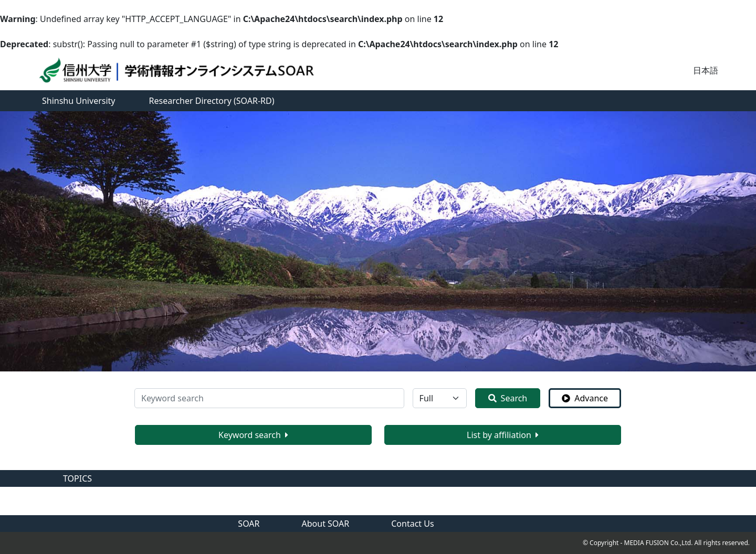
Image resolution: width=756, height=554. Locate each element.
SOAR (249, 524)
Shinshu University (79, 101)
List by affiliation (503, 435)
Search (508, 398)
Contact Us (412, 524)
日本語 (706, 70)
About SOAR (326, 524)
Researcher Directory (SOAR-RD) (212, 101)
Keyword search (253, 435)
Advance (585, 398)
